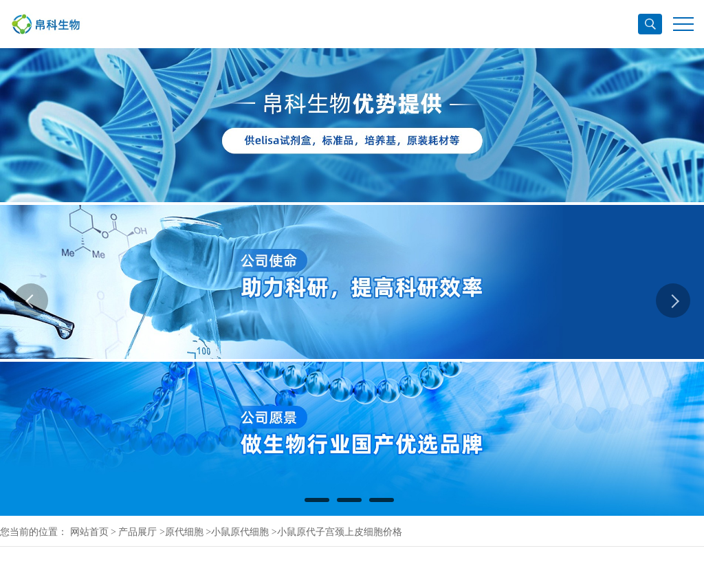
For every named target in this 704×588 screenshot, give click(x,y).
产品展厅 (137, 532)
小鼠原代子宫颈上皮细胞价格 (340, 532)
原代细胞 (184, 532)
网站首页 (89, 532)
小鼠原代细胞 (240, 532)
